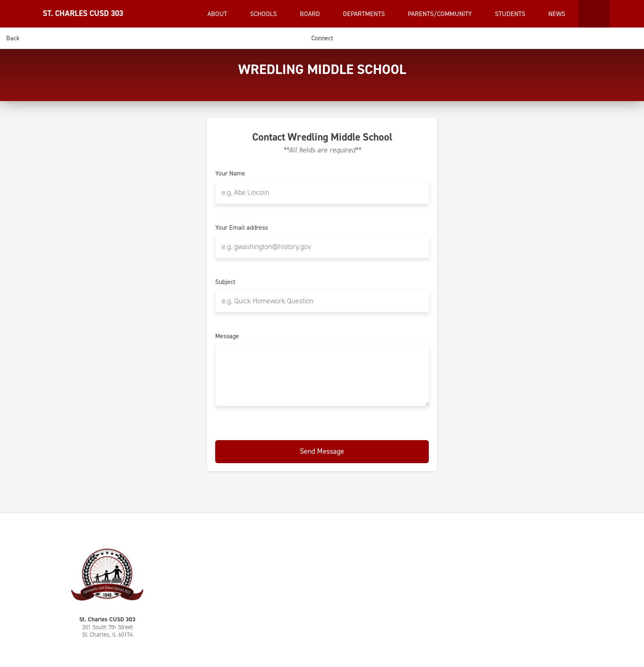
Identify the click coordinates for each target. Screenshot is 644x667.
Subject (225, 282)
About (218, 14)
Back (13, 38)
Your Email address (241, 228)
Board (311, 14)
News (558, 14)
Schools (264, 14)
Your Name (230, 173)
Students (511, 14)
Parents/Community (441, 14)
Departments (365, 14)
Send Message (322, 451)
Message (227, 336)
